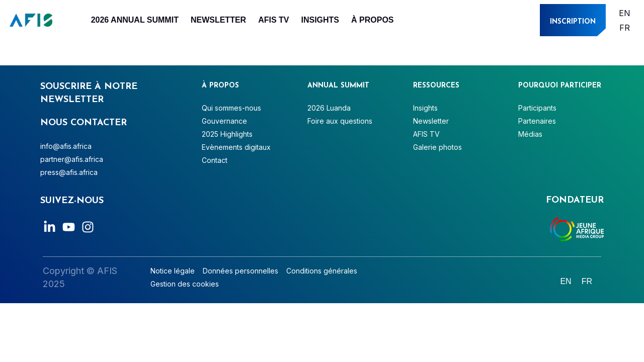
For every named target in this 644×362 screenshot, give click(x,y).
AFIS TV (273, 20)
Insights (320, 20)
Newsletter (218, 20)
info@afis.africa (66, 146)
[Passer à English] (625, 13)
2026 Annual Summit (135, 20)
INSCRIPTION (573, 22)
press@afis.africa (69, 172)
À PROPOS (372, 20)
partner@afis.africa (72, 159)
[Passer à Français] (625, 27)
